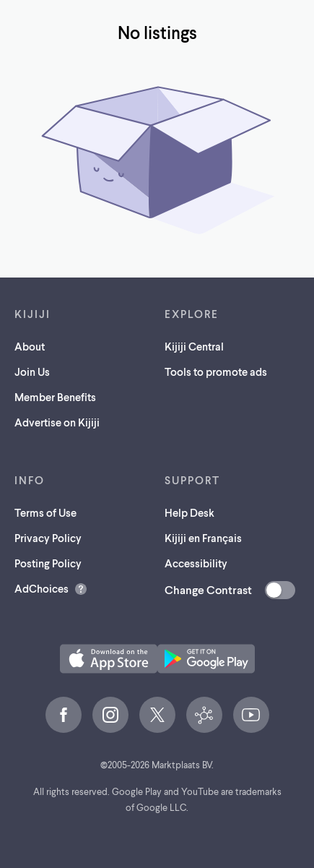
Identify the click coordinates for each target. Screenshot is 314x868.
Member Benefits (55, 397)
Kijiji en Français (203, 538)
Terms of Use (45, 512)
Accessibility (196, 563)
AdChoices (42, 588)
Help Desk (189, 512)
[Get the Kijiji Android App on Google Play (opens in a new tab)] (206, 659)
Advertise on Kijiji (57, 422)
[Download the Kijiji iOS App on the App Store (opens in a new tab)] (109, 659)
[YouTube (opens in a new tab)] (251, 715)
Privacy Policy (48, 538)
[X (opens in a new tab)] (157, 715)
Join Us (32, 371)
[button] (109, 659)
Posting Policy (48, 563)
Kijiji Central (194, 346)
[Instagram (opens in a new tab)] (110, 715)
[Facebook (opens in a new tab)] (64, 715)
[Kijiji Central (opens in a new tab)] (204, 715)
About (30, 346)
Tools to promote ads (216, 371)
